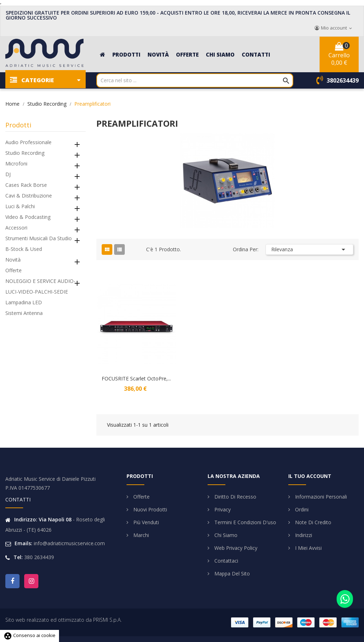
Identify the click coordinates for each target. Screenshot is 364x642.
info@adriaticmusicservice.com (69, 543)
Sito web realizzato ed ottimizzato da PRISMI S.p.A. (63, 620)
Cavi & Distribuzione (29, 196)
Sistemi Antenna (24, 313)
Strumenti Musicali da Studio (39, 238)
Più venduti (145, 522)
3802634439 (343, 80)
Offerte (14, 270)
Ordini (301, 509)
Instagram (31, 581)
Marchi (140, 535)
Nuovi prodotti (149, 509)
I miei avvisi (308, 548)
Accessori (16, 228)
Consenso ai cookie (30, 635)
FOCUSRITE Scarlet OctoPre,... (136, 378)
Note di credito (312, 522)
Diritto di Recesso (235, 497)
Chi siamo (225, 535)
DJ (8, 174)
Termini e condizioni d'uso (245, 522)
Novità (13, 260)
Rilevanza (309, 249)
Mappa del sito (231, 573)
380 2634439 (39, 557)
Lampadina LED (24, 302)
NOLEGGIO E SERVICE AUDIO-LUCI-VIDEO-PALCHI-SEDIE (40, 286)
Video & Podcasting (28, 217)
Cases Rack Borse (26, 185)
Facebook (12, 581)
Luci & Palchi (20, 206)
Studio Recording (25, 153)
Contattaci (226, 561)
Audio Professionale (28, 142)
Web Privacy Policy (235, 548)
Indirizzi (303, 535)
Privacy (222, 509)
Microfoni (16, 164)
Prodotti (18, 125)
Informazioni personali (320, 497)
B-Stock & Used (24, 249)
